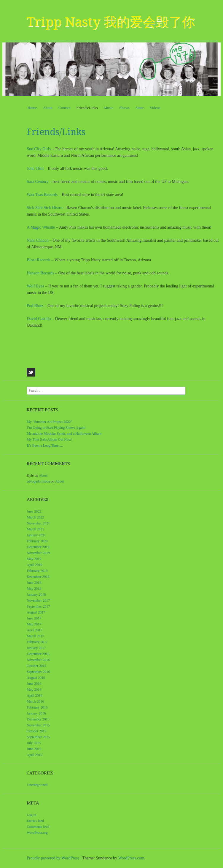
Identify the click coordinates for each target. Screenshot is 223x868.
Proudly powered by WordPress (53, 858)
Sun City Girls (39, 149)
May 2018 (34, 589)
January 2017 (36, 648)
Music (109, 108)
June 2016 (34, 684)
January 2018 (36, 595)
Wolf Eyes (35, 286)
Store (140, 108)
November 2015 (38, 725)
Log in (31, 815)
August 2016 (36, 678)
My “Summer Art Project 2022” (49, 422)
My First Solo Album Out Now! (50, 439)
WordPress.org (37, 833)
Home (32, 108)
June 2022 (34, 511)
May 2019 (34, 559)
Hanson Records (40, 273)
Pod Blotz (35, 306)
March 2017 (35, 636)
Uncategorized (37, 785)
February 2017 (37, 642)
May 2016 (34, 690)
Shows (124, 108)
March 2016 (35, 701)
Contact (64, 108)
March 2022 (35, 517)
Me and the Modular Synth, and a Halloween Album (64, 434)
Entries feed (35, 821)
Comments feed (38, 827)
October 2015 (36, 731)
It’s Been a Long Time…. (45, 445)
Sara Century (38, 182)
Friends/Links (87, 108)
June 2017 (34, 618)
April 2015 (34, 755)
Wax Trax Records (42, 195)
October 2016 (36, 666)
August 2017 (36, 612)
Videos (155, 108)
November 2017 (38, 600)
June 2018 (34, 583)
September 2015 (38, 737)
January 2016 (36, 713)
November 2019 (38, 553)
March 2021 (35, 529)
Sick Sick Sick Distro (45, 208)
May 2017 (34, 624)
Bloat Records (39, 260)
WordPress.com (131, 858)
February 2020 (37, 541)
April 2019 (34, 565)
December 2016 (38, 654)
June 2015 (34, 749)
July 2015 (34, 743)
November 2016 (38, 660)
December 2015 (38, 719)
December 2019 (38, 547)
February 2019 (37, 571)
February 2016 (37, 707)
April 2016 (34, 695)
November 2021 (38, 523)
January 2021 (36, 535)
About (48, 108)
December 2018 (38, 577)
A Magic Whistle (41, 227)
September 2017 (38, 606)
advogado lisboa (38, 481)
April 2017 (34, 630)
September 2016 (38, 672)
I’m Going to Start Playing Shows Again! (56, 428)
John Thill (35, 169)
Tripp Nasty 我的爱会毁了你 (111, 22)
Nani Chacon (38, 240)
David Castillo (39, 319)
